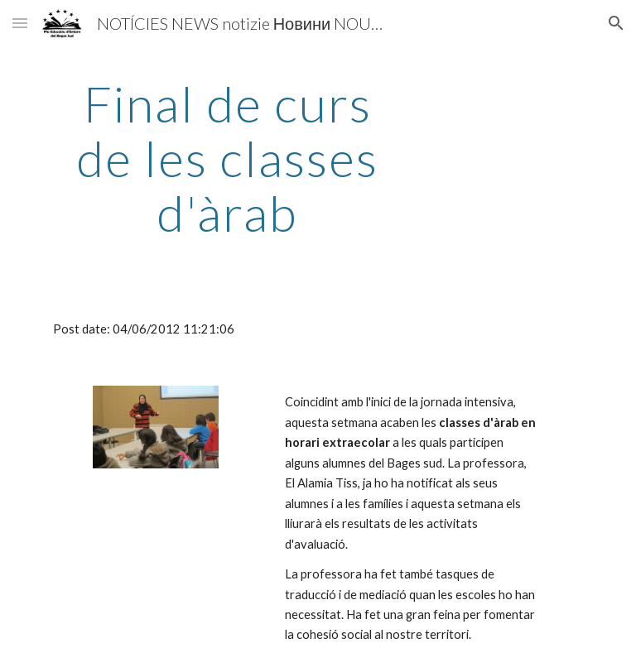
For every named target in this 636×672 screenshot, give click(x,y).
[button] (20, 23)
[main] (227, 158)
